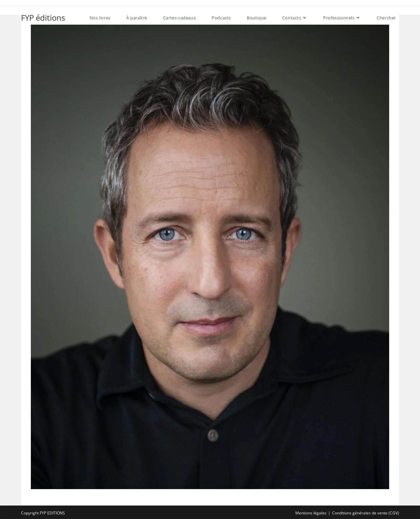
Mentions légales (311, 513)
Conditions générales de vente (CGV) (366, 513)
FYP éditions (43, 18)
